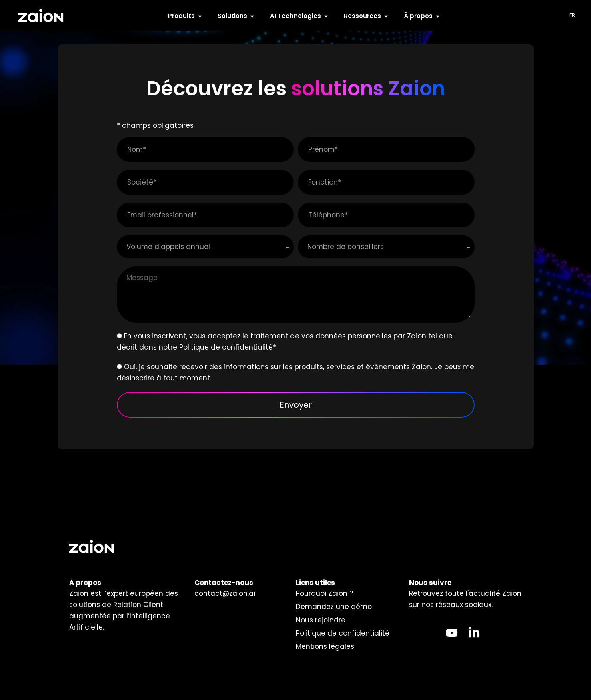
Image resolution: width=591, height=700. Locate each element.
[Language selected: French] (574, 15)
